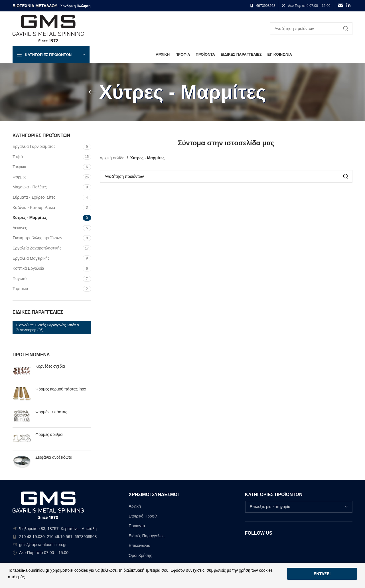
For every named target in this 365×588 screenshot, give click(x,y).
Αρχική (135, 506)
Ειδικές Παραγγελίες (146, 536)
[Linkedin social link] (349, 6)
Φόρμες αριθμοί (49, 434)
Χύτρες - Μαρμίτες (30, 218)
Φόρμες (19, 177)
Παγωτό (20, 279)
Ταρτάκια (20, 289)
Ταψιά (18, 157)
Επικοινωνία (139, 545)
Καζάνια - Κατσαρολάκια (34, 208)
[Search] (311, 29)
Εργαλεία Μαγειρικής (31, 258)
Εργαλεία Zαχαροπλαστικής (37, 248)
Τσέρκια (19, 167)
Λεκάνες (20, 228)
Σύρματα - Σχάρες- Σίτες (34, 197)
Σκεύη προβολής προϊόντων (37, 238)
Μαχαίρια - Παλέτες (30, 187)
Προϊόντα (137, 526)
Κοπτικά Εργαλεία (28, 268)
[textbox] (299, 507)
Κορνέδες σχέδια (50, 366)
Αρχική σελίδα (112, 158)
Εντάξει (322, 574)
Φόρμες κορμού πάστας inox (61, 389)
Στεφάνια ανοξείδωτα (54, 457)
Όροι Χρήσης (140, 555)
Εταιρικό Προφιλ (143, 516)
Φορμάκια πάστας (51, 412)
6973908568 (266, 6)
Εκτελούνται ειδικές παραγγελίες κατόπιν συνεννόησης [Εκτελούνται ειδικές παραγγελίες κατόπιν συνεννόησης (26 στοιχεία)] (48, 328)
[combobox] (299, 507)
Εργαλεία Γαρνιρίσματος (34, 146)
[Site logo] (48, 28)
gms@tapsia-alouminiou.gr (43, 545)
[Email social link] (340, 6)
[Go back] (92, 92)
